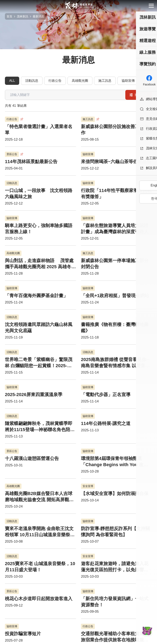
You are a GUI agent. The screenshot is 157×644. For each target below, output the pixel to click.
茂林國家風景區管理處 (79, 6)
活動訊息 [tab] (32, 81)
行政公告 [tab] (55, 81)
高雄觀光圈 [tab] (80, 81)
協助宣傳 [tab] (128, 81)
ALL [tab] (12, 81)
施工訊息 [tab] (105, 81)
